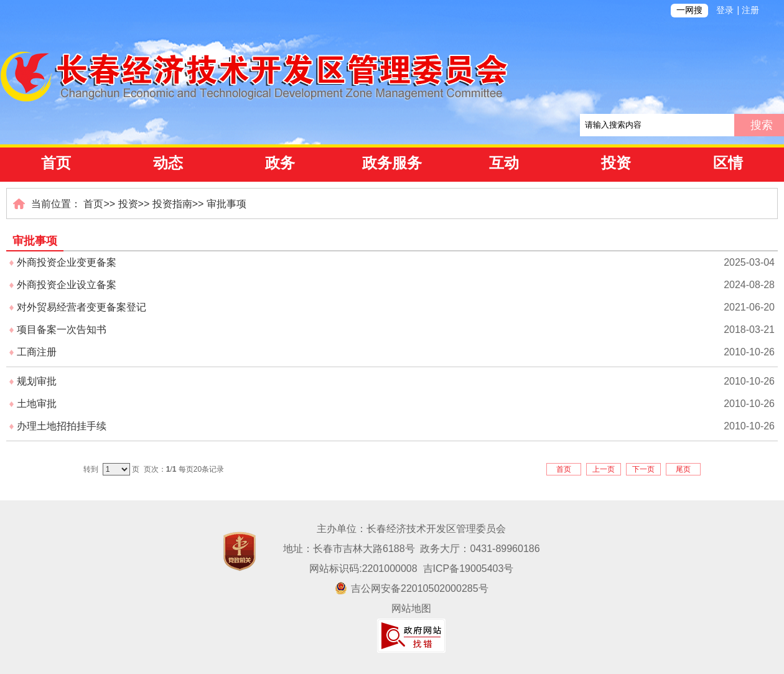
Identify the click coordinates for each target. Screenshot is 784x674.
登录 (725, 10)
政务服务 (392, 163)
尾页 (683, 469)
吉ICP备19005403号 (469, 569)
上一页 (604, 469)
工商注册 (37, 352)
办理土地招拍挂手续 (62, 426)
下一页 (643, 469)
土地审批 (37, 404)
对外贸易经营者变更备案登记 (82, 307)
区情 (728, 163)
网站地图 (411, 608)
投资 (616, 163)
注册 (750, 10)
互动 (504, 163)
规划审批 (37, 381)
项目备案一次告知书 (62, 330)
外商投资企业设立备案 (67, 285)
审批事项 (226, 204)
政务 (280, 163)
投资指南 (172, 204)
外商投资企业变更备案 (67, 262)
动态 (168, 163)
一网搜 (689, 10)
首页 (56, 163)
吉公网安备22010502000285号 (412, 588)
